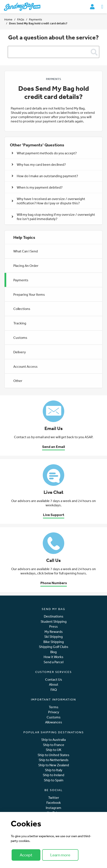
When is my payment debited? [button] (37, 187)
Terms (54, 707)
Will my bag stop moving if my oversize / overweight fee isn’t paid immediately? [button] (53, 217)
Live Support (54, 515)
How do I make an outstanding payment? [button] (45, 176)
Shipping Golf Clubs (54, 647)
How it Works (53, 657)
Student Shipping (54, 622)
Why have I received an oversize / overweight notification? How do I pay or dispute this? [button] (48, 201)
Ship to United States (53, 755)
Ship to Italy (54, 770)
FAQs (21, 19)
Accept (26, 855)
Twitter (54, 798)
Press (53, 626)
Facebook (54, 803)
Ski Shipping (53, 637)
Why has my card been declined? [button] (39, 164)
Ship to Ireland (53, 775)
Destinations (54, 616)
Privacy (54, 712)
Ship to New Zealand (54, 765)
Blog (53, 652)
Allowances (54, 722)
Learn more (60, 855)
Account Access (25, 366)
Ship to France (54, 745)
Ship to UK (54, 750)
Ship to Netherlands (54, 760)
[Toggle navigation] (102, 7)
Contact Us (54, 680)
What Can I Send (26, 251)
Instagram (53, 808)
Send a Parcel (53, 662)
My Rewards (54, 632)
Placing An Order (26, 266)
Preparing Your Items (29, 294)
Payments (36, 19)
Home (8, 19)
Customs (20, 338)
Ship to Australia (53, 740)
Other (18, 381)
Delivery (20, 352)
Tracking (20, 323)
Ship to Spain (54, 780)
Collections (22, 309)
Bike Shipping (54, 642)
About (54, 684)
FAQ (54, 690)
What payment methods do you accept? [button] (44, 153)
